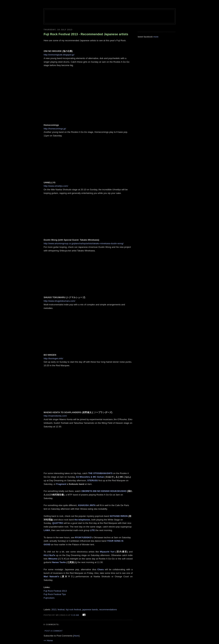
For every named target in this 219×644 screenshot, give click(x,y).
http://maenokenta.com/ (55, 416)
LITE (92, 530)
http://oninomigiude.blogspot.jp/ (59, 55)
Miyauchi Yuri (107, 552)
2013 (54, 610)
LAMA (47, 530)
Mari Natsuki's (51, 576)
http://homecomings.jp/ (55, 129)
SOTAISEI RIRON (119, 516)
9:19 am (75, 615)
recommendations (108, 610)
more (156, 37)
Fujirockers (49, 598)
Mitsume (53, 559)
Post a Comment (54, 631)
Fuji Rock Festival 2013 (56, 591)
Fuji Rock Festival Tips (55, 594)
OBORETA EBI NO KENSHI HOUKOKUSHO (104, 491)
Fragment (61, 484)
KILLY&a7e (49, 555)
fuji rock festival (73, 610)
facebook (148, 37)
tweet (140, 37)
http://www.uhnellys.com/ (56, 186)
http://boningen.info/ (53, 358)
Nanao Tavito (59, 562)
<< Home (48, 640)
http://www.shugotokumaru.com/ (59, 301)
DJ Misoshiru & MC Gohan (90, 477)
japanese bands (90, 610)
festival (61, 610)
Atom (76, 636)
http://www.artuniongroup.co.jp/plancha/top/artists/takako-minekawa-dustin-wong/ (84, 243)
